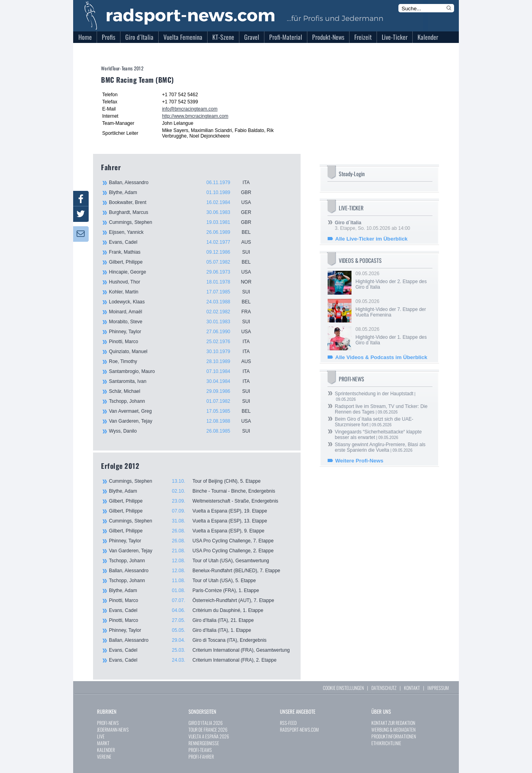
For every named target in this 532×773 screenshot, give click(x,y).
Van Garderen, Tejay (184, 421)
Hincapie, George (184, 272)
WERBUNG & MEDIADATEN (393, 729)
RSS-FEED (288, 723)
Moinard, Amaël (184, 312)
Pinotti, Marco (184, 342)
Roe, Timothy (184, 361)
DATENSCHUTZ (384, 688)
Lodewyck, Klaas (184, 302)
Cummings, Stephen (184, 222)
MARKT (103, 743)
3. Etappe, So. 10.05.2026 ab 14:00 (373, 225)
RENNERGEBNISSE (204, 743)
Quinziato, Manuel (184, 352)
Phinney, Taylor (184, 332)
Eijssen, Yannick (184, 232)
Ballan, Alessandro (184, 183)
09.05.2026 (393, 280)
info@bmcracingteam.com (190, 109)
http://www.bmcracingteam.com (195, 116)
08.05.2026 (393, 336)
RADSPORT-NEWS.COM (299, 729)
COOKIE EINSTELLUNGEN (343, 688)
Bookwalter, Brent (184, 202)
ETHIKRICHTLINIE (386, 743)
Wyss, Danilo (184, 431)
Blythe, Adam (184, 192)
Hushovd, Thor (184, 282)
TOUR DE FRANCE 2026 (208, 729)
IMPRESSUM (438, 688)
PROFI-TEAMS (200, 750)
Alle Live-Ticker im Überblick (371, 239)
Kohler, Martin (184, 292)
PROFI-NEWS (108, 723)
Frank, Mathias (184, 252)
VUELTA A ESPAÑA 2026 (209, 736)
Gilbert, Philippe (184, 262)
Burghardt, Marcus (184, 212)
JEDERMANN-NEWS (113, 729)
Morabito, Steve (184, 322)
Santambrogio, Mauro (184, 371)
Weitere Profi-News (359, 461)
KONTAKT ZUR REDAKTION (393, 723)
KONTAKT (412, 688)
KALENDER (106, 750)
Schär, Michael (184, 391)
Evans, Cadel (184, 242)
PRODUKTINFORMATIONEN (394, 736)
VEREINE (104, 756)
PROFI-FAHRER (201, 756)
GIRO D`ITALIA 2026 (206, 723)
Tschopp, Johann (184, 401)
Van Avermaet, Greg (184, 411)
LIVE (101, 736)
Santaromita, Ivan (184, 381)
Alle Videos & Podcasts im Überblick (381, 357)
